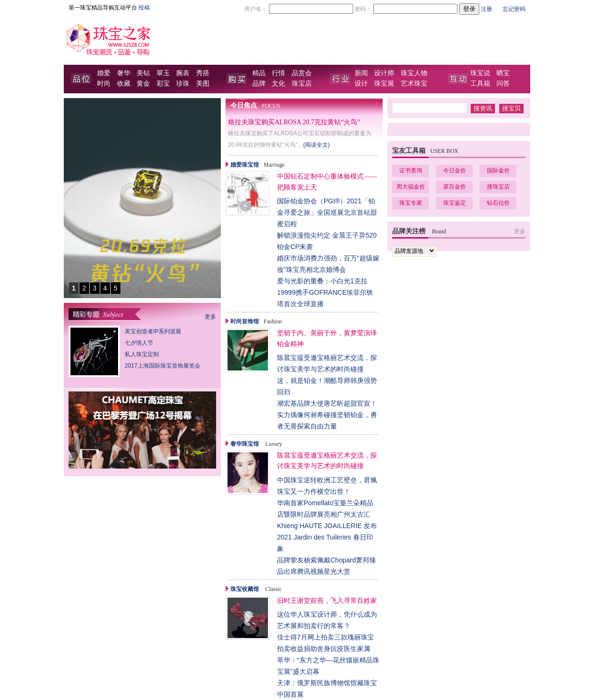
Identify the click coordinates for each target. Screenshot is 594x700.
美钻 (143, 73)
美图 (203, 84)
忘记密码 (514, 9)
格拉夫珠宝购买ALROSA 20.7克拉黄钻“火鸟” (294, 122)
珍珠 (183, 84)
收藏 (124, 84)
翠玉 (163, 73)
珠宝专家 (411, 203)
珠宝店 (302, 84)
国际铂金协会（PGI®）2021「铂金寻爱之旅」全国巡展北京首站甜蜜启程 (327, 212)
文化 (278, 84)
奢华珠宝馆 (245, 444)
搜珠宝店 (498, 187)
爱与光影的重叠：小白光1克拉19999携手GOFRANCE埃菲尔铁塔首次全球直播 (325, 292)
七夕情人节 (139, 343)
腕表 (183, 73)
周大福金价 (411, 187)
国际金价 (498, 170)
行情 (278, 73)
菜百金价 (455, 187)
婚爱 (104, 73)
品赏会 (302, 73)
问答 (503, 84)
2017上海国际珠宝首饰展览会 (163, 366)
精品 (259, 73)
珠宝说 (480, 73)
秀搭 (203, 73)
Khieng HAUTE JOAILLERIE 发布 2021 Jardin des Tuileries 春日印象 (327, 537)
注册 (486, 9)
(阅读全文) (317, 145)
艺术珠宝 (414, 84)
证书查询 (411, 170)
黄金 (143, 84)
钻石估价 (498, 203)
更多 (210, 317)
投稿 (144, 8)
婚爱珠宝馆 (245, 165)
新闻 (361, 73)
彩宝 (163, 84)
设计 (361, 84)
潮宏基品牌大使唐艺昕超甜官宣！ (327, 403)
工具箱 (480, 84)
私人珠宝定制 (142, 354)
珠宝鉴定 (455, 203)
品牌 (259, 84)
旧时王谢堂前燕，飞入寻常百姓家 (327, 601)
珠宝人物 (414, 73)
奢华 (124, 73)
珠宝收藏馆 (245, 589)
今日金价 (455, 170)
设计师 (384, 73)
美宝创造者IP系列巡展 (153, 331)
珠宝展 (384, 84)
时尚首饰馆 (245, 321)
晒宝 (503, 73)
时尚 (104, 84)
